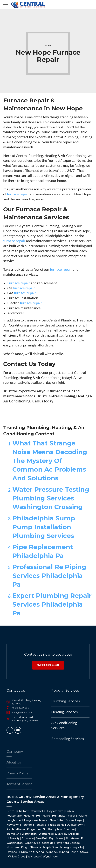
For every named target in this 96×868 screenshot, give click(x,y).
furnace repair (18, 194)
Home (48, 45)
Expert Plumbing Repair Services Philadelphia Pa (52, 604)
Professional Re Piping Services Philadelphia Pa (49, 576)
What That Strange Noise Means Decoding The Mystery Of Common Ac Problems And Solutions (50, 461)
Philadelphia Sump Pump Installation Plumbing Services (44, 527)
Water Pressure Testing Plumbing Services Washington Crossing (51, 498)
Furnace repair (19, 283)
